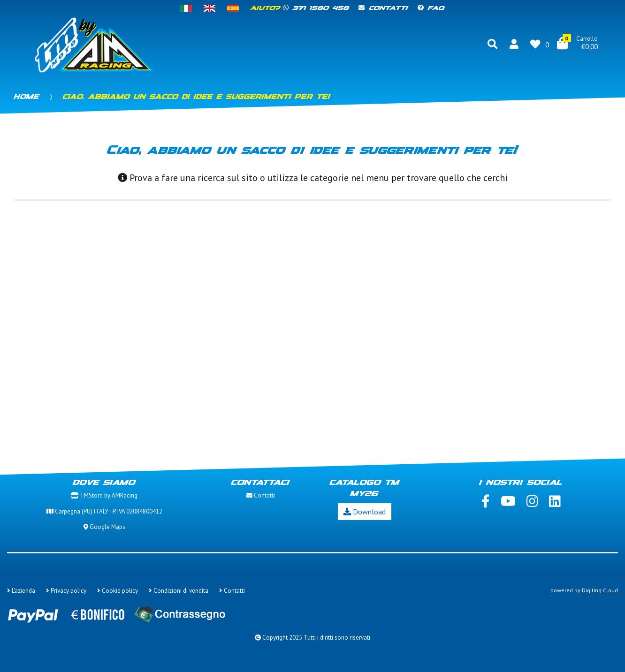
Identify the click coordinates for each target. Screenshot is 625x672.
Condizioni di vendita (179, 591)
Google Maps (104, 527)
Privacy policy (66, 591)
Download (365, 512)
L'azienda (21, 591)
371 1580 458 (316, 8)
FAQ (431, 8)
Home (27, 97)
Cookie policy (118, 591)
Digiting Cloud (600, 590)
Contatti (383, 8)
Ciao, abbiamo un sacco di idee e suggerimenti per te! (197, 97)
